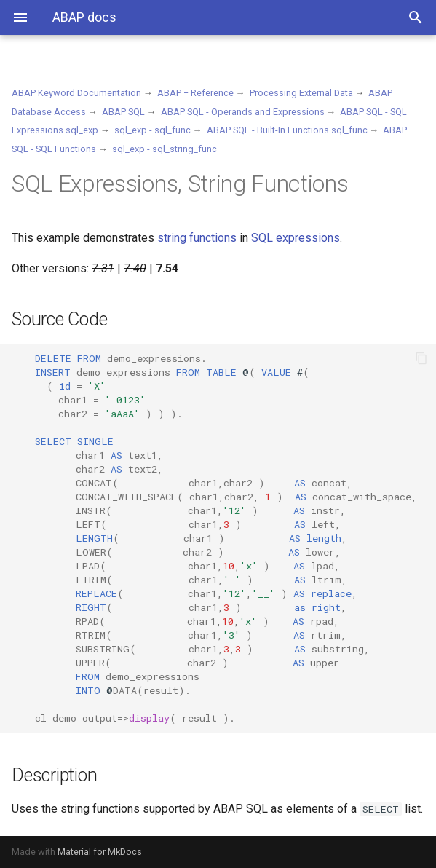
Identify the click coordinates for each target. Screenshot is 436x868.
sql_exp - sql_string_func (165, 149)
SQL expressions (296, 238)
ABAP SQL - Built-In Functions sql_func (287, 130)
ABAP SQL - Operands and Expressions (243, 112)
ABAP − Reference (195, 93)
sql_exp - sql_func (152, 130)
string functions (197, 238)
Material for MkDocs (100, 852)
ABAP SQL (123, 112)
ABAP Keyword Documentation (76, 93)
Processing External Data (301, 93)
